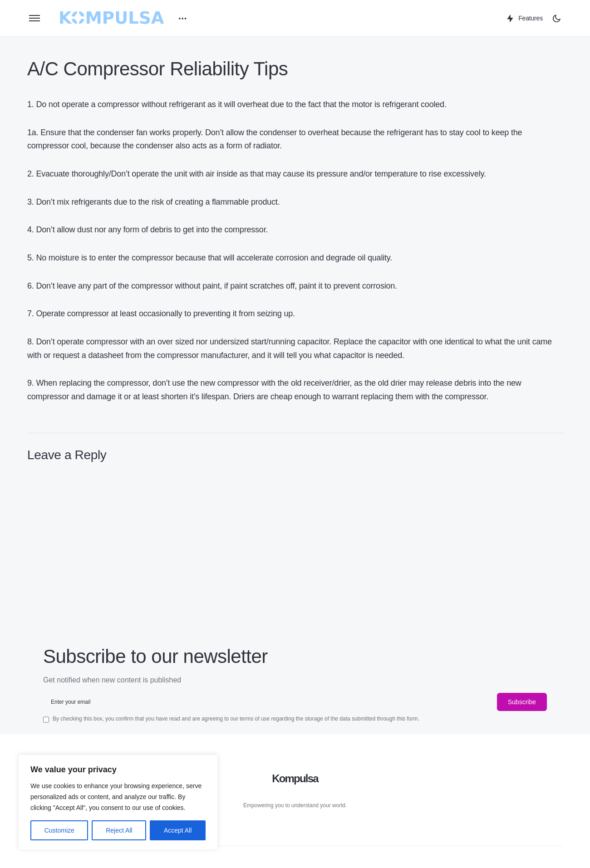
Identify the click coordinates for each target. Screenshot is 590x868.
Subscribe (522, 702)
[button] (34, 18)
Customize (59, 830)
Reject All (119, 830)
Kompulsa (295, 778)
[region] (118, 802)
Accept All (178, 830)
